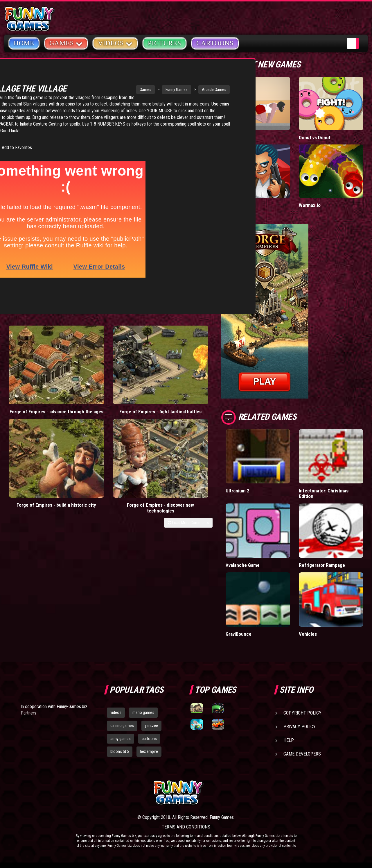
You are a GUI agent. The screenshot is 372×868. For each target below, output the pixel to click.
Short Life (236, 137)
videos (116, 712)
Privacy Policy (300, 727)
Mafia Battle (238, 205)
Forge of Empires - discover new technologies (187, 375)
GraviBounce (239, 634)
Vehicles (308, 634)
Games (103, 90)
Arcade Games (171, 90)
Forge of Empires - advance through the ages (30, 375)
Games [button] (66, 43)
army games (121, 739)
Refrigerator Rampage (321, 565)
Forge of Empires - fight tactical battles (82, 372)
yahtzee (151, 726)
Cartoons (215, 43)
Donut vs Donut (315, 137)
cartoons (149, 739)
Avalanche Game (243, 565)
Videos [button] (115, 43)
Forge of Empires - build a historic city (134, 372)
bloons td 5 (120, 751)
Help (289, 740)
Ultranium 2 (238, 491)
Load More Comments (188, 393)
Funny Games (134, 90)
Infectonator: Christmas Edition (324, 493)
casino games (122, 726)
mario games (143, 712)
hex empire (149, 751)
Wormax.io (310, 205)
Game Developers (302, 754)
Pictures (165, 43)
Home (24, 43)
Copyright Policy (302, 713)
